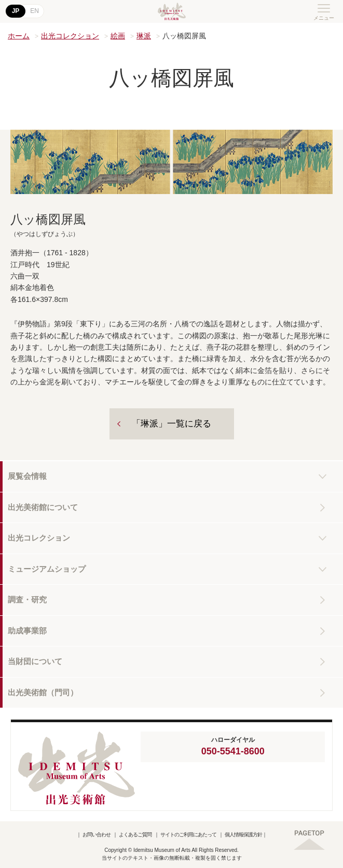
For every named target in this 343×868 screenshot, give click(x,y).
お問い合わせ (97, 835)
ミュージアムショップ (47, 569)
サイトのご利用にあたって (188, 835)
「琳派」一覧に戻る (171, 424)
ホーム (19, 36)
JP (16, 11)
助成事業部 (27, 631)
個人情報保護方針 (243, 835)
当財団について (35, 661)
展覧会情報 (27, 476)
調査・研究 (27, 600)
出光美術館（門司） (43, 692)
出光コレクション (70, 36)
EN (35, 11)
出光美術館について (43, 507)
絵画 (118, 36)
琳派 (144, 36)
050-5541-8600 (233, 751)
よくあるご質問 (135, 835)
